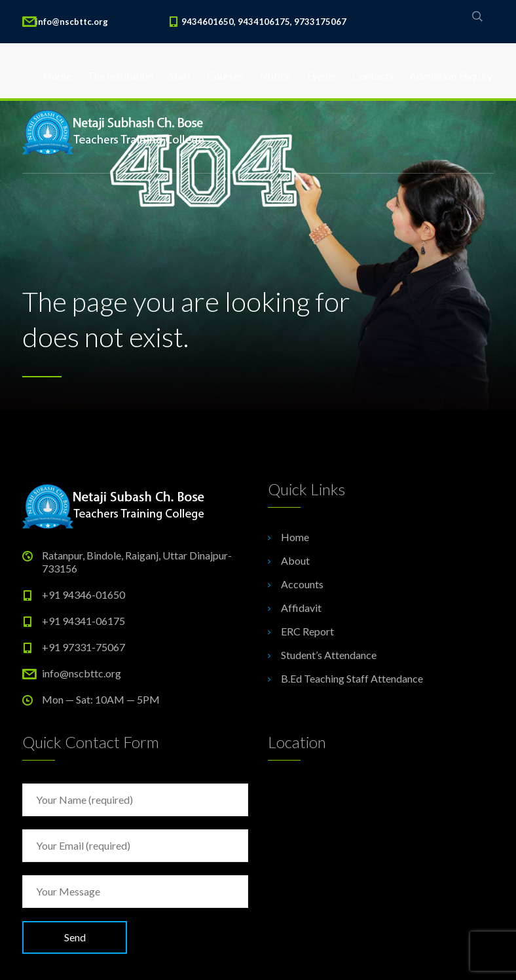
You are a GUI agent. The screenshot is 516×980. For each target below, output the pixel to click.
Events (322, 76)
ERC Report (307, 631)
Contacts (373, 76)
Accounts (302, 584)
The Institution (120, 76)
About (295, 560)
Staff (180, 76)
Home (57, 76)
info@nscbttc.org (82, 673)
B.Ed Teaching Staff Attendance (352, 678)
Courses (225, 76)
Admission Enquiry (451, 76)
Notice (275, 76)
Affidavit (301, 608)
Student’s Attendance (329, 655)
